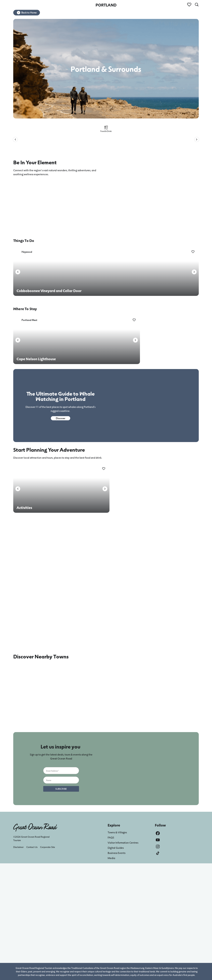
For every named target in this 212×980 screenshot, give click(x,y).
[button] (15, 139)
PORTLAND (106, 5)
